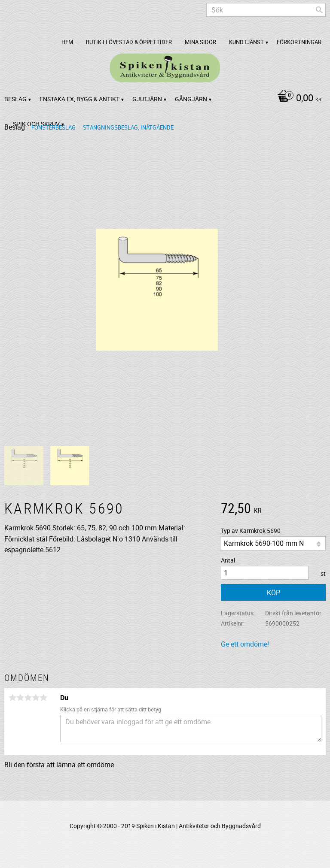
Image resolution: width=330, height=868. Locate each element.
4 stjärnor (36, 698)
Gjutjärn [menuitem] (147, 99)
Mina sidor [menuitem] (200, 42)
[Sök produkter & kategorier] (266, 10)
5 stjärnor (43, 698)
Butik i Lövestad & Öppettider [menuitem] (129, 42)
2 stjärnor (20, 698)
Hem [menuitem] (67, 42)
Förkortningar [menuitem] (299, 42)
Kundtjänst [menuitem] (246, 42)
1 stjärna (12, 698)
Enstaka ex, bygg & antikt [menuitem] (79, 99)
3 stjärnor (28, 698)
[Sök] (319, 10)
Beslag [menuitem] (15, 99)
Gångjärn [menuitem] (191, 99)
